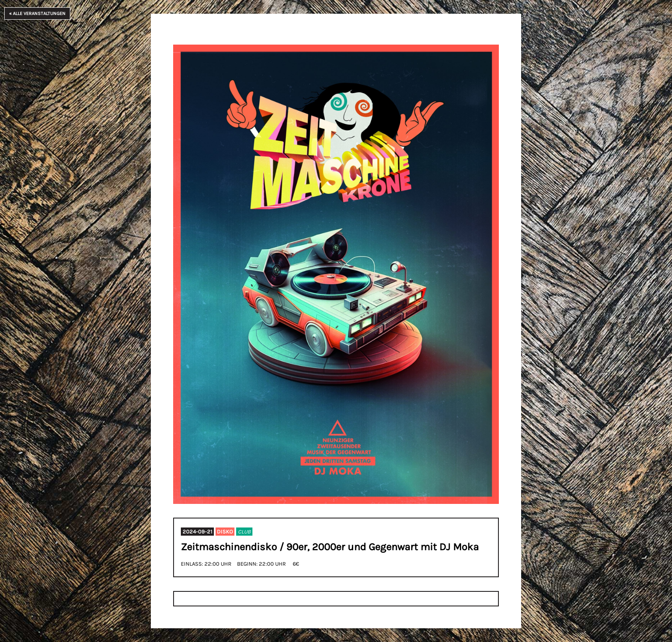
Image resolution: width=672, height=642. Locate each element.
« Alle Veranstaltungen (37, 14)
